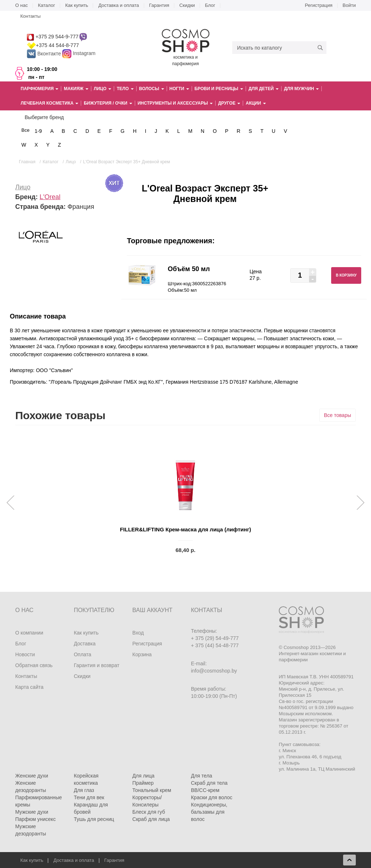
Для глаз (84, 790)
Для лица (143, 776)
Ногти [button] (179, 89)
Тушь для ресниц (94, 819)
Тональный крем (152, 790)
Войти (349, 5)
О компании (29, 633)
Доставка (85, 644)
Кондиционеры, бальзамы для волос (209, 812)
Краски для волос (212, 797)
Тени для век (89, 797)
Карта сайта (29, 687)
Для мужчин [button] (301, 89)
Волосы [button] (152, 89)
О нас (22, 5)
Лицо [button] (103, 89)
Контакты (30, 16)
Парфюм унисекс (36, 819)
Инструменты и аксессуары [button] (175, 103)
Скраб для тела (209, 783)
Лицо (23, 187)
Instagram (84, 54)
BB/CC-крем (205, 790)
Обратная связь (34, 665)
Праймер (143, 783)
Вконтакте (45, 54)
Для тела (202, 776)
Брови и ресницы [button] (219, 89)
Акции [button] (256, 103)
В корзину (346, 275)
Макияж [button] (76, 89)
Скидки (187, 5)
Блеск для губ (149, 812)
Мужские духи (32, 812)
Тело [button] (125, 89)
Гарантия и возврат (97, 665)
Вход (138, 633)
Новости (25, 654)
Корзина (142, 654)
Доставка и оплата (118, 5)
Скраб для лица (151, 819)
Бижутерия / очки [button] (108, 103)
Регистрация (319, 5)
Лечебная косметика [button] (49, 103)
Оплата (83, 654)
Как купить (77, 5)
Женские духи (32, 776)
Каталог (47, 5)
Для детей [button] (264, 89)
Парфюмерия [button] (39, 89)
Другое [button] (229, 103)
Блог (210, 5)
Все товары (337, 415)
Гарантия (159, 5)
